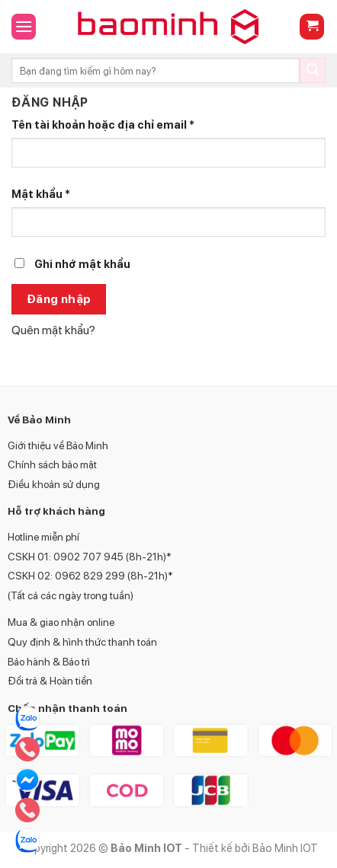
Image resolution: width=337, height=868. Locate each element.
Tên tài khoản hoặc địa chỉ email (103, 124)
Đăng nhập (59, 299)
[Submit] (313, 71)
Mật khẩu (41, 194)
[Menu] (24, 26)
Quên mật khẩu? (53, 330)
